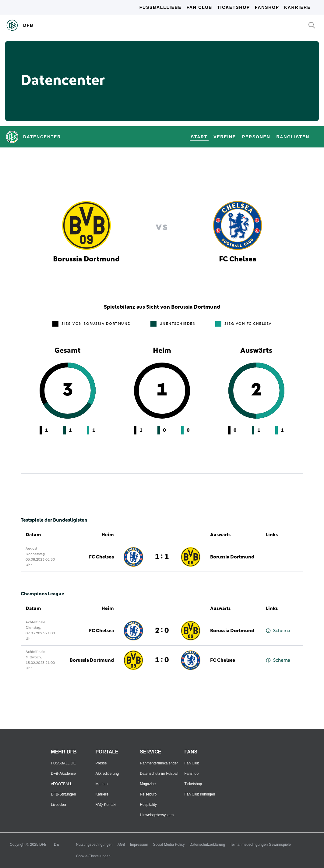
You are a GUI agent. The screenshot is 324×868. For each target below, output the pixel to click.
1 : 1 (162, 557)
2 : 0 (162, 631)
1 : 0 (162, 660)
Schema (278, 631)
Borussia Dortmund (232, 557)
